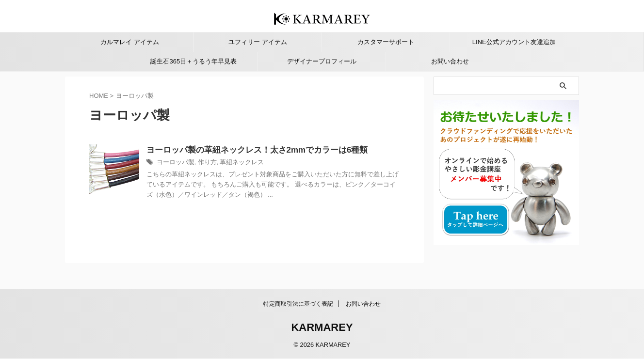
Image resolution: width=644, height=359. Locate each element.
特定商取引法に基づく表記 (298, 304)
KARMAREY (322, 328)
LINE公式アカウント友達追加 (514, 42)
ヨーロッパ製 (197, 163)
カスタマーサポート (386, 42)
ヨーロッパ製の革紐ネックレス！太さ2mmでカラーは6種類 (274, 150)
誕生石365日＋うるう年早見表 (193, 61)
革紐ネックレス (259, 163)
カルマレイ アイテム (130, 42)
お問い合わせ (450, 61)
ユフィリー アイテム (258, 42)
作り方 (226, 163)
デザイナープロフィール (322, 61)
